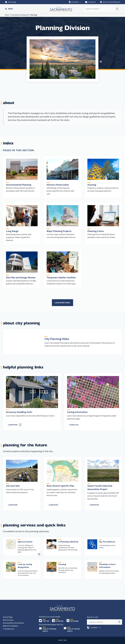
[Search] (119, 622)
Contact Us (90, 2)
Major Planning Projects (59, 231)
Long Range (12, 231)
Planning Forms (96, 231)
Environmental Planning (19, 185)
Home (7, 15)
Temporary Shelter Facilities (61, 278)
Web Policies (8, 620)
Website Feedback (10, 626)
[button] (9, 9)
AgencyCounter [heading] (25, 542)
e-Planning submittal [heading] (68, 542)
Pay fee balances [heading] (107, 542)
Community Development (20, 15)
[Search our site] (99, 9)
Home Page (10, 2)
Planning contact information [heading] (107, 566)
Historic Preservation (58, 185)
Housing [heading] (62, 564)
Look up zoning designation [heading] (25, 566)
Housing (92, 185)
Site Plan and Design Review (21, 278)
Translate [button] (75, 2)
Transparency (9, 629)
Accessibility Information (14, 623)
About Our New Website (110, 2)
